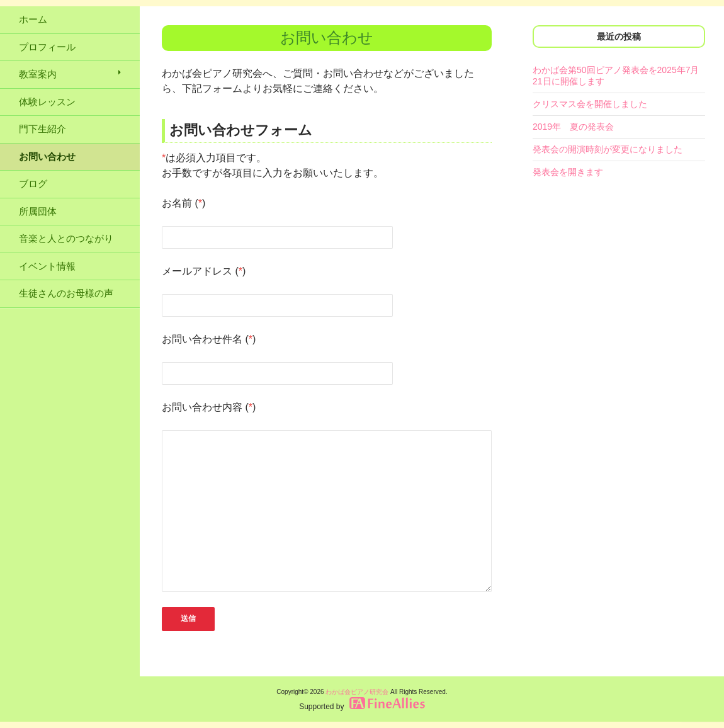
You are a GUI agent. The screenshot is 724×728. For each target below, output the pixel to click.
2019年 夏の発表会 (573, 127)
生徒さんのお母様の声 (66, 293)
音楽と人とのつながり (66, 238)
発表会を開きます (568, 172)
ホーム (33, 19)
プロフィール (47, 47)
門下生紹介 (42, 129)
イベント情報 (47, 266)
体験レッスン (47, 102)
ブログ (33, 184)
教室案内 (38, 74)
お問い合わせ (47, 156)
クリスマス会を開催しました (590, 104)
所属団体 (38, 211)
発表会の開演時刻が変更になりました (608, 149)
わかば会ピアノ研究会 (357, 692)
